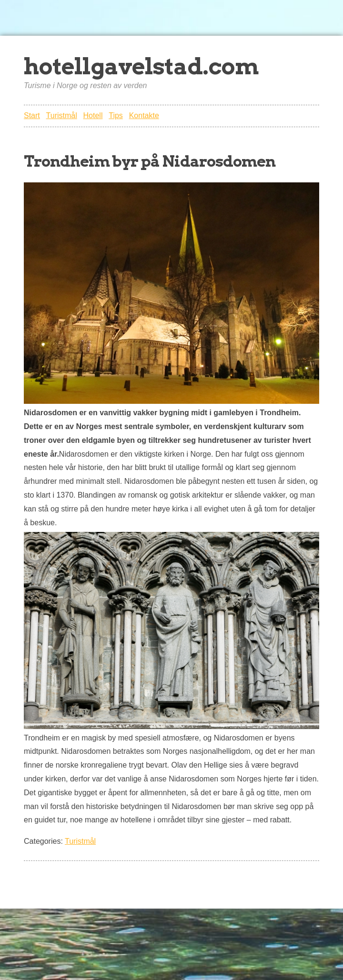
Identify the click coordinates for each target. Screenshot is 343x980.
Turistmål (62, 115)
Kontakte (144, 115)
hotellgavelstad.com (141, 66)
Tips (116, 115)
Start (32, 115)
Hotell (93, 115)
